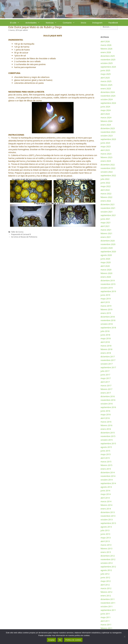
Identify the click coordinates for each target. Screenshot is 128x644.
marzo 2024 (106, 118)
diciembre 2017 (108, 357)
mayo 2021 (106, 223)
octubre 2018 (107, 324)
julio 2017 (105, 371)
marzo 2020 (106, 270)
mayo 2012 (106, 581)
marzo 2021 (106, 230)
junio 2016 (105, 411)
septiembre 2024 (108, 103)
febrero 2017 (106, 389)
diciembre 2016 (108, 396)
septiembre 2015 (108, 443)
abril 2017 (105, 382)
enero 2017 (106, 393)
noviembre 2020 (108, 244)
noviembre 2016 (108, 400)
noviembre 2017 (108, 360)
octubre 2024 (107, 99)
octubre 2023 (107, 136)
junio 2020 (105, 259)
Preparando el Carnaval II (21, 234)
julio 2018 (105, 331)
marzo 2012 (106, 588)
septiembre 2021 (108, 215)
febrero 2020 (106, 273)
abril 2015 (105, 458)
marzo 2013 (106, 545)
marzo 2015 (106, 462)
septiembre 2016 (108, 407)
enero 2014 (106, 509)
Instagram (97, 23)
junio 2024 (105, 107)
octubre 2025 (107, 63)
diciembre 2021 (108, 204)
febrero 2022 (106, 197)
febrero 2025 (106, 85)
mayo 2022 (106, 186)
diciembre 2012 (108, 556)
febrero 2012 (106, 592)
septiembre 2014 (108, 483)
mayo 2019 (106, 299)
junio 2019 (105, 295)
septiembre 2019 (108, 291)
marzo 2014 (106, 501)
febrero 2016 (106, 425)
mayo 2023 (106, 146)
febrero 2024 (106, 121)
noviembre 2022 (108, 168)
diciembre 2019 (108, 280)
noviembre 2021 (108, 208)
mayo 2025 (106, 74)
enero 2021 (106, 237)
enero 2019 (106, 313)
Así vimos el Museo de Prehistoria (24, 237)
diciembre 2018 (108, 317)
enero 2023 (106, 161)
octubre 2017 (107, 364)
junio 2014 (105, 491)
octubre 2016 (107, 404)
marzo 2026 (106, 45)
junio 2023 (105, 143)
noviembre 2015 (108, 436)
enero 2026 (106, 52)
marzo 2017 (106, 386)
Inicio (83, 23)
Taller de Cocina (17, 232)
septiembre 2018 (108, 328)
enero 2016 (106, 429)
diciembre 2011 (108, 599)
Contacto (70, 23)
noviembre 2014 (108, 476)
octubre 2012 (107, 563)
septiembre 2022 (108, 175)
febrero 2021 (106, 233)
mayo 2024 (106, 110)
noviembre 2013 (108, 516)
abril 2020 (105, 266)
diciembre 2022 (108, 165)
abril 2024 (105, 114)
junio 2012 (105, 577)
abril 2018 (105, 342)
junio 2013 (105, 534)
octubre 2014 (107, 480)
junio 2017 (105, 375)
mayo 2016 (106, 414)
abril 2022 (105, 190)
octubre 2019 (107, 288)
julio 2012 (105, 574)
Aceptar (52, 640)
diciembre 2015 (108, 433)
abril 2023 (105, 150)
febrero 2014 (106, 505)
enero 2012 (106, 596)
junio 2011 (105, 614)
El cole (16, 23)
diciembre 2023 (108, 128)
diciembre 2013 (108, 512)
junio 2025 (105, 70)
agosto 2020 (106, 255)
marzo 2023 (106, 154)
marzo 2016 (106, 422)
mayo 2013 (106, 538)
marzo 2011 (106, 625)
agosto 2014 (106, 487)
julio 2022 (105, 179)
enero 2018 (106, 353)
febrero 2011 (106, 628)
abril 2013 (105, 541)
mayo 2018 (106, 338)
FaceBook (113, 23)
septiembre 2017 (108, 367)
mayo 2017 (106, 378)
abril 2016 (105, 418)
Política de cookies (73, 640)
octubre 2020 (107, 248)
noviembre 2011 (108, 603)
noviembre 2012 (108, 559)
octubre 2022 (107, 172)
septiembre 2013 (108, 523)
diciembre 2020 (108, 241)
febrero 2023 (106, 157)
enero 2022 (106, 201)
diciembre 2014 (108, 472)
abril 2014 (105, 498)
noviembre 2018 (108, 320)
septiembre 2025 (108, 67)
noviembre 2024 (108, 96)
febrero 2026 (106, 49)
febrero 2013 (106, 549)
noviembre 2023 (108, 132)
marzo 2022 (106, 194)
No (60, 640)
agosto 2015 (106, 447)
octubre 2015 (107, 440)
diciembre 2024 (108, 92)
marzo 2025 (106, 81)
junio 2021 (105, 219)
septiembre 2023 (108, 139)
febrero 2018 (106, 349)
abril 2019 (105, 302)
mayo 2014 (106, 494)
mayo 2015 (106, 454)
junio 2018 (105, 335)
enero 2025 (106, 89)
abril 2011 (105, 621)
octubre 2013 (107, 520)
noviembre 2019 (108, 284)
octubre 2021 (107, 212)
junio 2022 (105, 183)
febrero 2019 (106, 309)
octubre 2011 (107, 606)
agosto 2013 (106, 527)
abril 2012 (105, 585)
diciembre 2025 (108, 56)
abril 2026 (105, 41)
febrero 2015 (106, 465)
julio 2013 (105, 530)
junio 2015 (105, 451)
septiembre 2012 (108, 567)
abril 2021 (105, 226)
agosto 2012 (106, 570)
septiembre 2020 (108, 252)
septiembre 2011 (108, 610)
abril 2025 (105, 78)
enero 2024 (106, 125)
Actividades (34, 23)
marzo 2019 (106, 306)
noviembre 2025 (108, 60)
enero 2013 (106, 552)
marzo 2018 (106, 346)
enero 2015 (106, 469)
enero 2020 (106, 277)
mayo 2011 (106, 617)
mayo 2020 (106, 262)
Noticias (53, 23)
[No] (125, 637)
